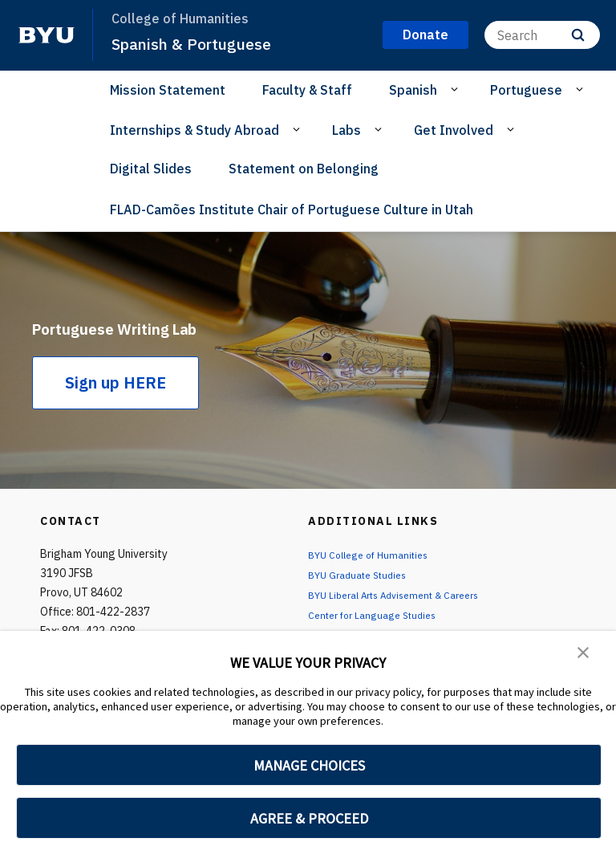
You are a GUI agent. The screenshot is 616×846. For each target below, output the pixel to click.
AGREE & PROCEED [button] (309, 818)
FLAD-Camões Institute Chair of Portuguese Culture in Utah (292, 209)
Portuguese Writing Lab (140, 325)
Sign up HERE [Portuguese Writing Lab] (115, 397)
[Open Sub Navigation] (457, 89)
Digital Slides (151, 169)
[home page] (47, 35)
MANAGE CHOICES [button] (309, 765)
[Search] (542, 35)
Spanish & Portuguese (199, 43)
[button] (584, 654)
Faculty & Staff (307, 90)
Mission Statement (168, 90)
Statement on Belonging (304, 169)
